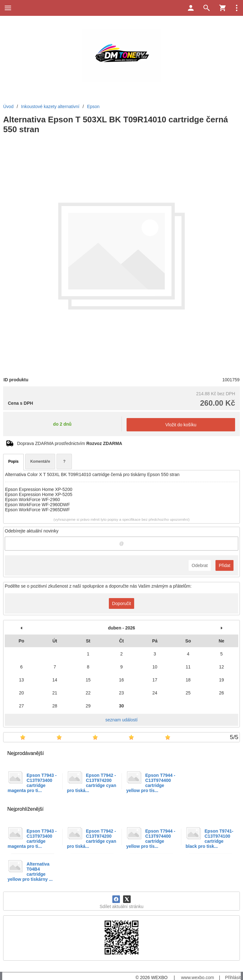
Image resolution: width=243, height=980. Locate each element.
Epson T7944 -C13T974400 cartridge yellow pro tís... (151, 783)
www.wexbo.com (197, 977)
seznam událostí (121, 720)
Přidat (224, 565)
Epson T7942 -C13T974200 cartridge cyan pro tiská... (92, 783)
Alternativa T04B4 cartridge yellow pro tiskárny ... (30, 872)
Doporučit (121, 603)
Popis (13, 461)
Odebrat (200, 565)
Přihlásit (233, 977)
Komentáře (40, 461)
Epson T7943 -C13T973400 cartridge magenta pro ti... (32, 783)
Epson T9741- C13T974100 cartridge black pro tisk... (210, 839)
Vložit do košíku (181, 425)
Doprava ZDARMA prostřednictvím (70, 443)
